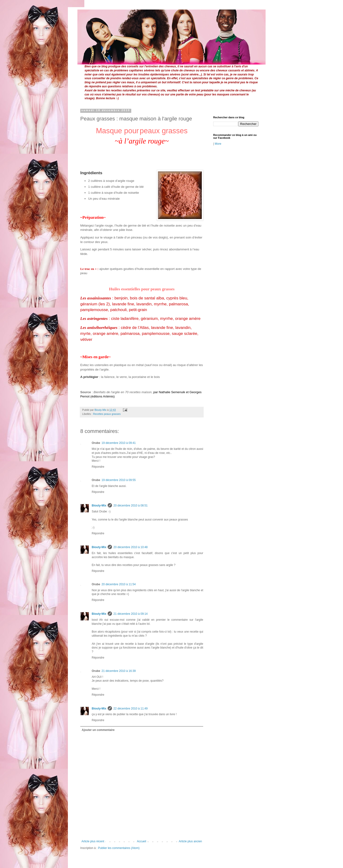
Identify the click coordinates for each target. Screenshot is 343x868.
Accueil (142, 841)
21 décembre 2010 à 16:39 (119, 671)
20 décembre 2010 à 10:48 (130, 547)
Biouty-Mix (101, 410)
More (218, 144)
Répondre (98, 467)
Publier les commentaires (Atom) (119, 848)
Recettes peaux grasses (107, 414)
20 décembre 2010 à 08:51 (130, 506)
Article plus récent (93, 841)
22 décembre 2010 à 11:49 (130, 709)
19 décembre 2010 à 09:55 (119, 480)
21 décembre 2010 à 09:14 (130, 614)
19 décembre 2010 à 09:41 (119, 443)
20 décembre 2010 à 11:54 (119, 584)
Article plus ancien (190, 841)
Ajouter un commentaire (98, 730)
